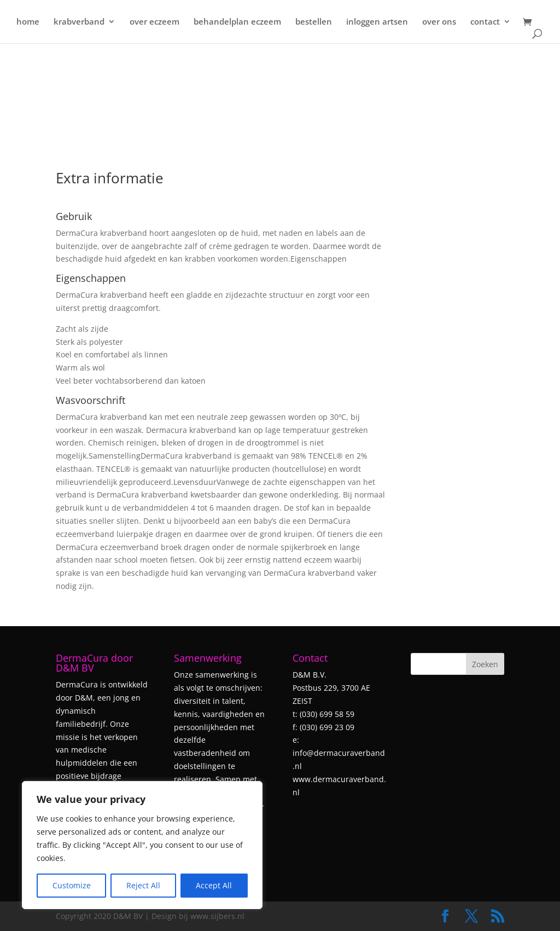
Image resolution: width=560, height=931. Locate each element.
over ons (439, 23)
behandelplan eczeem (237, 23)
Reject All (143, 885)
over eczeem (154, 23)
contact (485, 23)
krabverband (79, 23)
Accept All (214, 885)
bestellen (314, 23)
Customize (72, 885)
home (28, 23)
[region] (142, 845)
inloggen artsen (377, 23)
